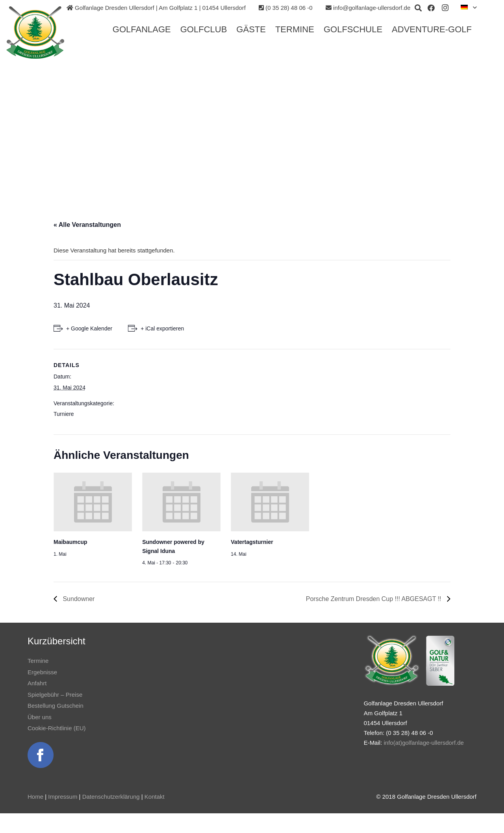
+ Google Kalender (89, 328)
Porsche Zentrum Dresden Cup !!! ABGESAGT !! (374, 599)
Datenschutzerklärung (111, 797)
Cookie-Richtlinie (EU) (57, 728)
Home (35, 797)
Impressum (63, 797)
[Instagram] (445, 8)
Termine (38, 661)
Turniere (64, 414)
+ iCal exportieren (162, 328)
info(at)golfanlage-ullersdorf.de (423, 743)
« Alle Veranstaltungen (87, 225)
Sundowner (78, 599)
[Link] (38, 33)
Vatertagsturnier (252, 542)
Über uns (40, 717)
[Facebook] (431, 8)
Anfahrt (37, 683)
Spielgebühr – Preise (55, 695)
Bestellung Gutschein (56, 706)
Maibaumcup (70, 542)
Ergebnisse (42, 672)
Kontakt (155, 797)
